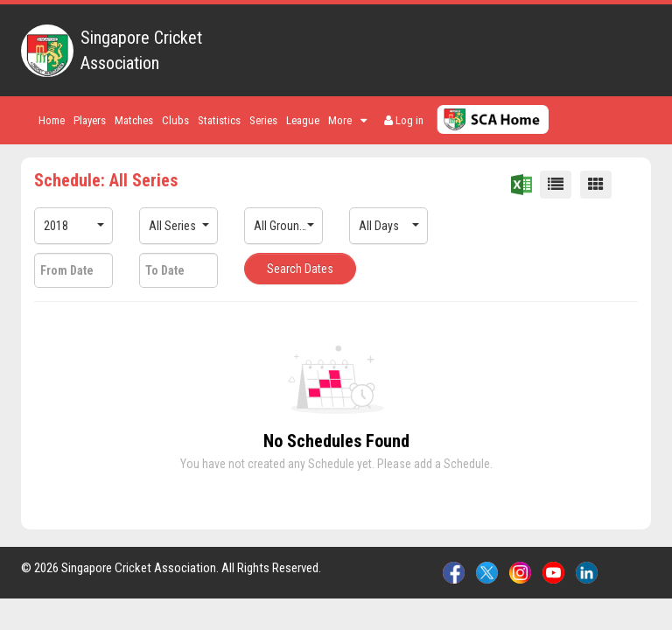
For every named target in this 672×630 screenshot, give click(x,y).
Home (52, 120)
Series (263, 120)
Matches (134, 120)
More (347, 120)
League (303, 120)
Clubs (175, 120)
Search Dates (300, 269)
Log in (404, 120)
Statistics (219, 120)
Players (90, 120)
